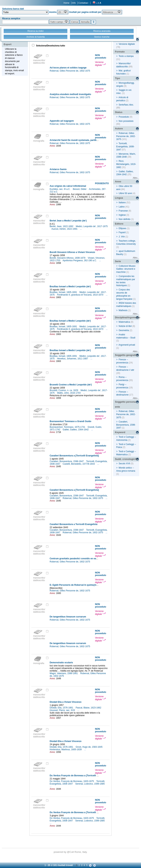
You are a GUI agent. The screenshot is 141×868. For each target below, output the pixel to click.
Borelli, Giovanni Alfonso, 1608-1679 (68, 258)
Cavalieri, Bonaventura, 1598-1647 (67, 461)
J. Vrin (122, 237)
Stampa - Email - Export (15, 42)
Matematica (124, 322)
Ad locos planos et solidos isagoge (68, 68)
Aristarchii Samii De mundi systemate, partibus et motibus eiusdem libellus (89, 140)
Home (66, 3)
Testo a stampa (126, 56)
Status (119, 112)
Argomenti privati (127, 345)
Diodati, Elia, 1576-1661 (62, 708)
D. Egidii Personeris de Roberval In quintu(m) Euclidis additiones (84, 585)
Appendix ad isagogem (62, 121)
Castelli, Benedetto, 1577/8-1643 (79, 464)
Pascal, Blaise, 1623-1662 (89, 708)
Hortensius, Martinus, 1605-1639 (66, 750)
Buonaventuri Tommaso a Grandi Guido (70, 421)
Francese (123, 211)
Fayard (122, 232)
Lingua (119, 198)
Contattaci (83, 3)
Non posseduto (126, 121)
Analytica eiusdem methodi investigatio (70, 94)
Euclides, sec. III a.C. (60, 189)
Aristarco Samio (58, 169)
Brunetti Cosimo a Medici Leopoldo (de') (71, 385)
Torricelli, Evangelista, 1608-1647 (125, 147)
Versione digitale (100, 64)
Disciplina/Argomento (127, 317)
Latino (122, 207)
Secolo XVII (124, 464)
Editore (119, 224)
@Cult (71, 852)
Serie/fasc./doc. (126, 105)
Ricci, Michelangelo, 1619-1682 (126, 164)
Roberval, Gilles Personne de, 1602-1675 (70, 71)
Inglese (122, 215)
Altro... (136, 178)
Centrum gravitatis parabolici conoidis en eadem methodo (80, 559)
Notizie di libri (125, 326)
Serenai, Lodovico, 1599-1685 (90, 784)
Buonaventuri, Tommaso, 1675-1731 (68, 427)
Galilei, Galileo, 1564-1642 (76, 430)
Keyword (120, 432)
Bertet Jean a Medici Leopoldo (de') (68, 221)
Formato (120, 52)
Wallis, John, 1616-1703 (69, 393)
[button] (63, 12)
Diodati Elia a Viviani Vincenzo (66, 702)
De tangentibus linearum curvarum (68, 617)
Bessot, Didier (80, 189)
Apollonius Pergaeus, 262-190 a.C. (80, 260)
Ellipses (122, 228)
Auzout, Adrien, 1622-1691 (65, 229)
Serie (118, 261)
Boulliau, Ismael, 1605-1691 (64, 292)
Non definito (124, 219)
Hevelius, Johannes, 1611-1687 (73, 359)
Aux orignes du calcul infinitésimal (68, 186)
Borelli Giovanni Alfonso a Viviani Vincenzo (72, 252)
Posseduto (124, 117)
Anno (118, 182)
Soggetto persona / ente (126, 404)
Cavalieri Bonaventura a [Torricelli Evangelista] (74, 456)
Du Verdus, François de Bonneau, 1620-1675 (72, 781)
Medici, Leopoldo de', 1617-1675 (92, 226)
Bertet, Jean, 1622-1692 (62, 226)
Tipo (117, 78)
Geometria (124, 330)
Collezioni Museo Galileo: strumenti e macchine (126, 269)
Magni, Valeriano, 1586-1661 (64, 673)
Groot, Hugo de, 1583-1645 (89, 747)
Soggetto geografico (127, 355)
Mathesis (123, 310)
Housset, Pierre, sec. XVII (63, 710)
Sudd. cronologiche (126, 459)
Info (74, 3)
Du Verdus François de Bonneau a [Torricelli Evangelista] (80, 776)
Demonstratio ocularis (61, 663)
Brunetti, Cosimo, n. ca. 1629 (64, 390)
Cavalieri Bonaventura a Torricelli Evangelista (74, 524)
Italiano (122, 203)
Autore (119, 128)
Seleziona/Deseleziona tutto (50, 46)
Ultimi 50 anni (125, 193)
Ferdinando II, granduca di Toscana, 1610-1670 (81, 295)
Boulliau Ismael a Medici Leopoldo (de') (70, 287)
